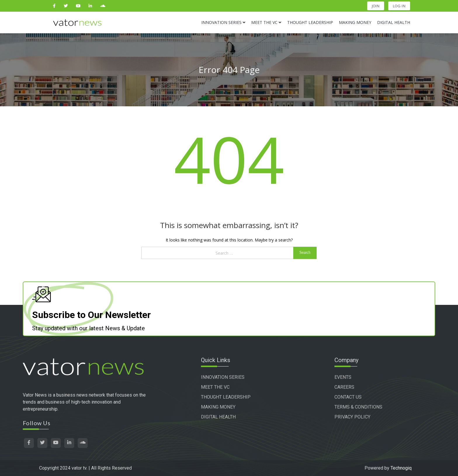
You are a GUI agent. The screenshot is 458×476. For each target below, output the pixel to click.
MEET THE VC (215, 387)
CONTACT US (348, 397)
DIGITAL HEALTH (218, 417)
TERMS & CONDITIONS (358, 407)
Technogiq (401, 468)
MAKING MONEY (218, 407)
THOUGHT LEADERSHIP (226, 397)
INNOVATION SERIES (223, 377)
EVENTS (343, 377)
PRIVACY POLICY (352, 417)
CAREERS (344, 387)
